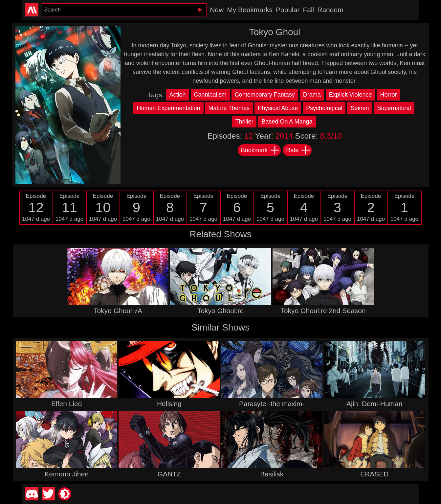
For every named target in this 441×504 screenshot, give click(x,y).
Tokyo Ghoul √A (118, 311)
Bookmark (261, 150)
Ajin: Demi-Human (374, 404)
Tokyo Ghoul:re (220, 311)
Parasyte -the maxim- (272, 404)
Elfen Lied (66, 404)
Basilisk (272, 474)
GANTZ (169, 474)
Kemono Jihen (67, 474)
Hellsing (169, 404)
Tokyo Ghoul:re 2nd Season (323, 311)
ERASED (374, 474)
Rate (298, 150)
